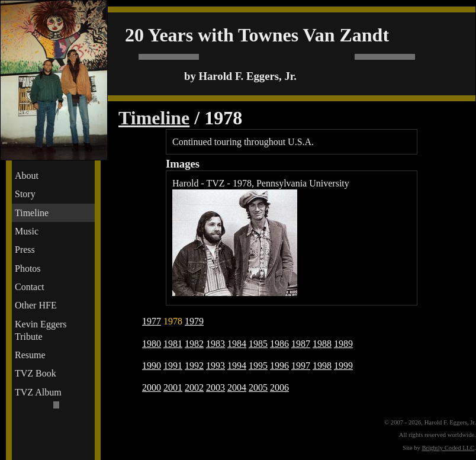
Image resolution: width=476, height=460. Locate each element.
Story (25, 194)
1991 (173, 366)
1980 (152, 344)
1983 (216, 344)
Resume (30, 355)
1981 (173, 344)
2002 (194, 387)
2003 (216, 387)
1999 (343, 366)
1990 (152, 366)
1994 (237, 366)
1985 (258, 344)
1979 (194, 321)
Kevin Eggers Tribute (41, 330)
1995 (258, 366)
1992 (194, 366)
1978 (173, 321)
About (27, 176)
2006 (279, 387)
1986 (279, 344)
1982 (194, 344)
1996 (279, 366)
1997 (301, 366)
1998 (322, 366)
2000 (152, 387)
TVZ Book (36, 373)
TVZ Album (38, 392)
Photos (28, 268)
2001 (173, 387)
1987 (301, 344)
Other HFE (36, 305)
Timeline (32, 213)
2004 (237, 387)
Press (25, 250)
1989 (343, 344)
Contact (30, 287)
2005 (258, 387)
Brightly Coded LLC (448, 448)
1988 (322, 344)
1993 (216, 366)
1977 (152, 321)
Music (27, 231)
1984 (237, 344)
